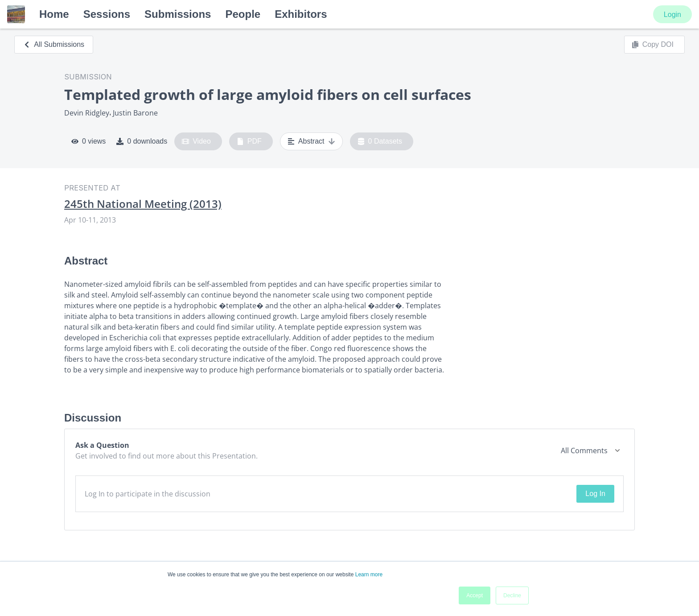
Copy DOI (653, 45)
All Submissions (54, 44)
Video (196, 141)
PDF (249, 141)
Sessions (107, 14)
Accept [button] (475, 595)
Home (54, 14)
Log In (595, 494)
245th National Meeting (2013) (143, 204)
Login (672, 14)
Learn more (369, 575)
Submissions (178, 14)
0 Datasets (380, 141)
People (243, 14)
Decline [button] (512, 595)
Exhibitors (301, 14)
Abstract (311, 141)
